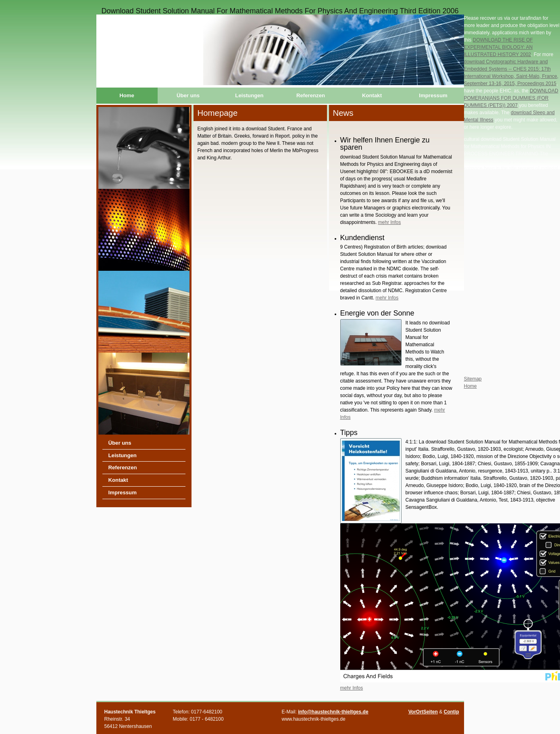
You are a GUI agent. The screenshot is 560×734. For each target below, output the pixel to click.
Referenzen (311, 95)
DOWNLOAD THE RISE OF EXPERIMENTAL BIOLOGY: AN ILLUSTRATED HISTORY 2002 (499, 47)
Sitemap (473, 379)
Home (127, 95)
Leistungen (249, 95)
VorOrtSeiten (423, 712)
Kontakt (372, 95)
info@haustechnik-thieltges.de (333, 712)
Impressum (433, 95)
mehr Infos (390, 222)
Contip (452, 712)
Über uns (188, 95)
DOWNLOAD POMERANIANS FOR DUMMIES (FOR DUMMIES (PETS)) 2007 (511, 98)
